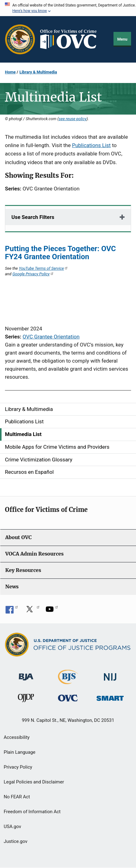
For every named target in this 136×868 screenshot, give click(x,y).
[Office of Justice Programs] (20, 39)
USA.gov (12, 827)
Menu (122, 39)
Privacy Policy (18, 767)
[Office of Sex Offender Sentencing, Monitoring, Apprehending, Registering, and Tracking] (110, 697)
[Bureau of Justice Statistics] (68, 681)
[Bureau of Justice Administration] (26, 674)
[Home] (71, 39)
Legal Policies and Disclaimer (34, 782)
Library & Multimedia (38, 72)
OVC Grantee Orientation (51, 337)
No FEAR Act (17, 797)
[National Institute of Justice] (110, 674)
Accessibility (17, 737)
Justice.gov (16, 841)
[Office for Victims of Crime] (68, 698)
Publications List (91, 145)
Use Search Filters (33, 217)
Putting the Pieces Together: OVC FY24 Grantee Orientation (60, 253)
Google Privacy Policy (33, 274)
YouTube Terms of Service (43, 268)
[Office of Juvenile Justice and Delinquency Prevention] (26, 699)
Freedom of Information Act (32, 812)
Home (10, 72)
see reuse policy (72, 119)
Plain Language (20, 752)
